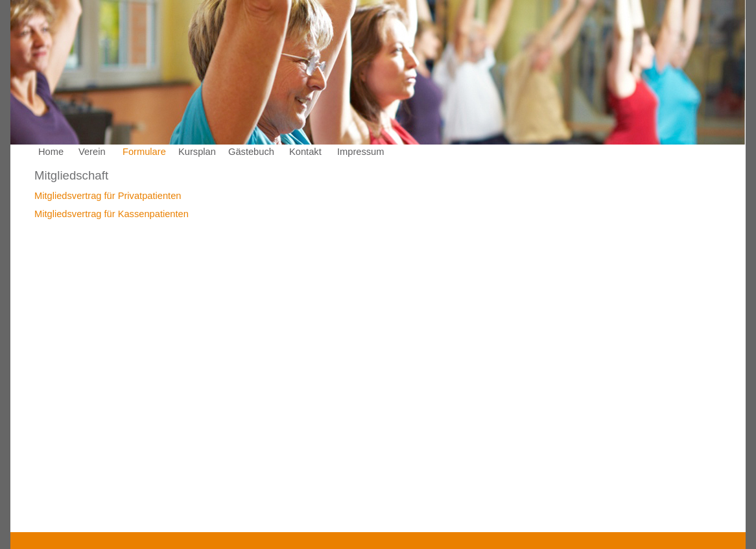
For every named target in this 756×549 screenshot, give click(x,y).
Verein (92, 152)
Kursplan (197, 152)
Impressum (360, 152)
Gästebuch (251, 152)
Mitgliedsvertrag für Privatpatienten (108, 196)
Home (51, 152)
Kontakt (305, 152)
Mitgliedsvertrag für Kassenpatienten (112, 214)
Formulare (144, 152)
